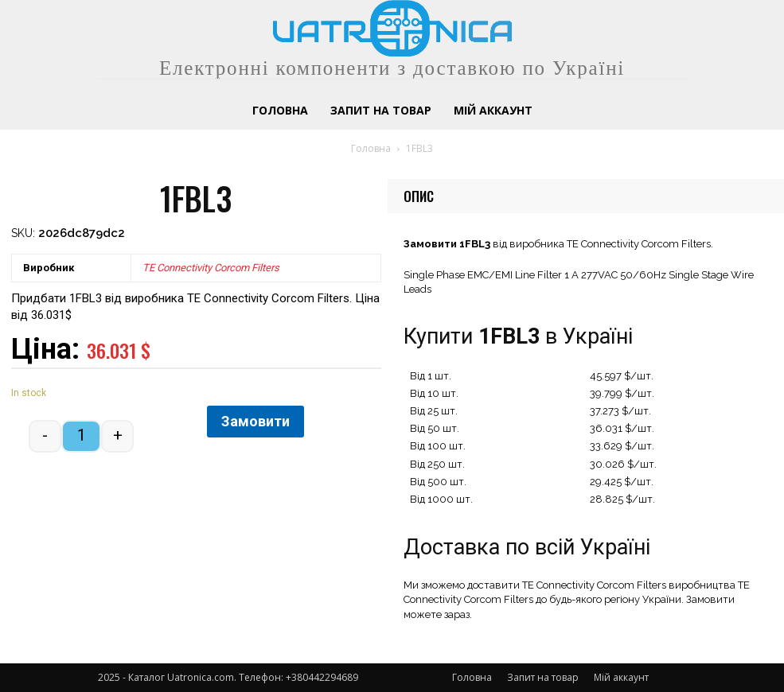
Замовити (255, 421)
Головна (371, 148)
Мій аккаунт (621, 677)
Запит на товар (543, 677)
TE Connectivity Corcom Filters (211, 268)
